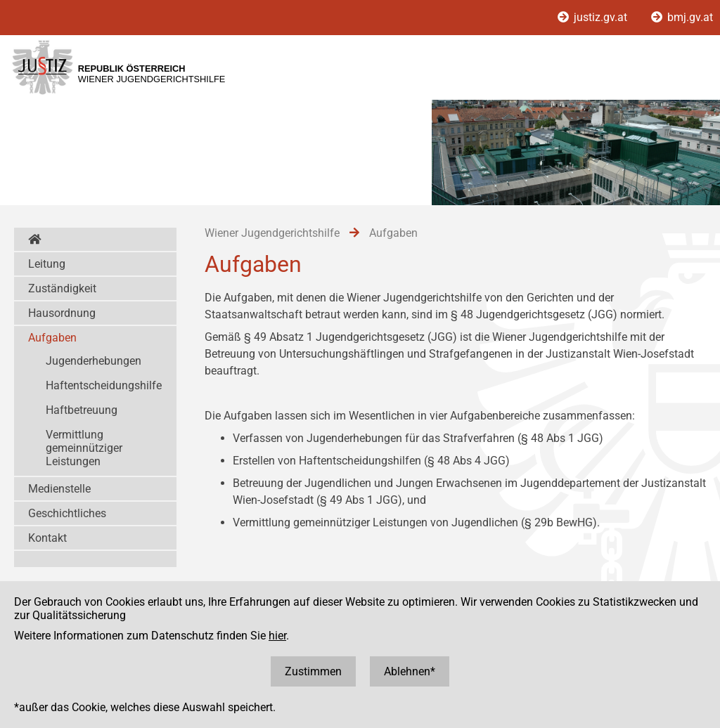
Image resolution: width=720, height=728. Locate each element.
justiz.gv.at (594, 17)
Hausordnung (62, 313)
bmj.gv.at (682, 17)
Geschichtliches (67, 513)
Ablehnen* (410, 671)
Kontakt (47, 538)
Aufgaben (52, 338)
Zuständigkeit (62, 288)
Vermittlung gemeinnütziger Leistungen (84, 448)
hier (277, 636)
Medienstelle (59, 489)
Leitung (47, 264)
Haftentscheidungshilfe (104, 385)
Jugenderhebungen (94, 361)
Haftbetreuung (82, 410)
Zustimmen (313, 671)
